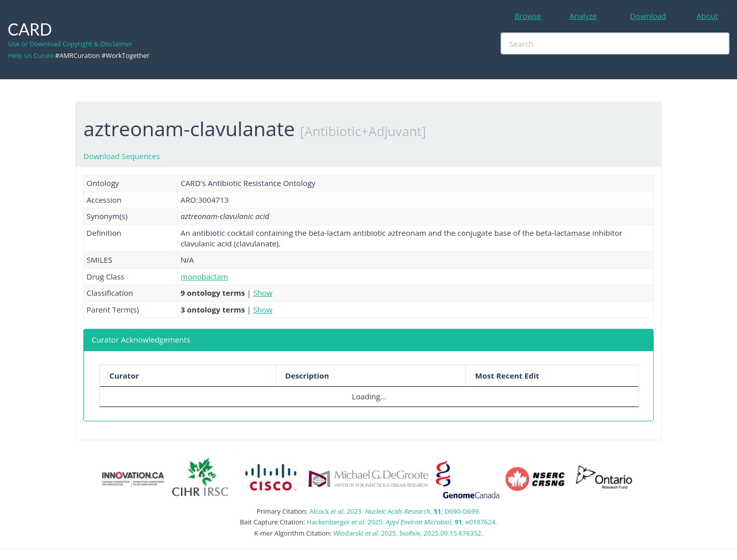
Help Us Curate (31, 55)
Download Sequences (121, 156)
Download (648, 16)
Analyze (583, 16)
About (708, 16)
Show (263, 293)
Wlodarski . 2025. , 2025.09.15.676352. (408, 533)
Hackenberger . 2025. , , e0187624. (402, 522)
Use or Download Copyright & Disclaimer (70, 44)
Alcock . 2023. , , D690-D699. (395, 511)
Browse (528, 16)
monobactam (204, 276)
